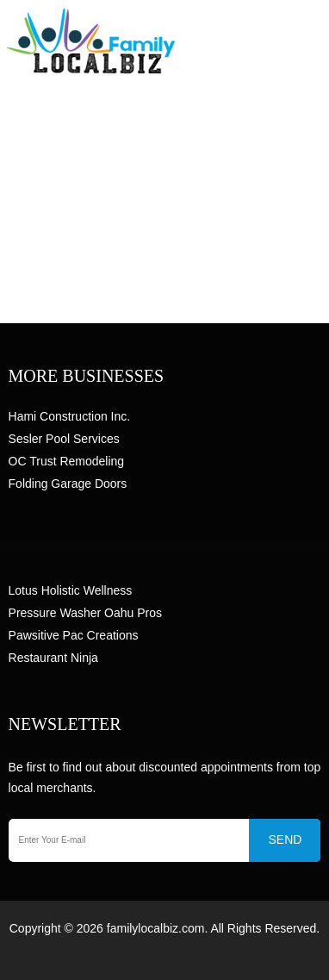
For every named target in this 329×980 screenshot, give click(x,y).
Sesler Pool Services (64, 439)
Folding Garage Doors (68, 484)
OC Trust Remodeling (67, 461)
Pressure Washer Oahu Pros (85, 613)
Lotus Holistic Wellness (71, 590)
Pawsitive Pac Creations (74, 635)
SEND (285, 840)
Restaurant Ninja (53, 658)
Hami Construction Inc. (70, 416)
